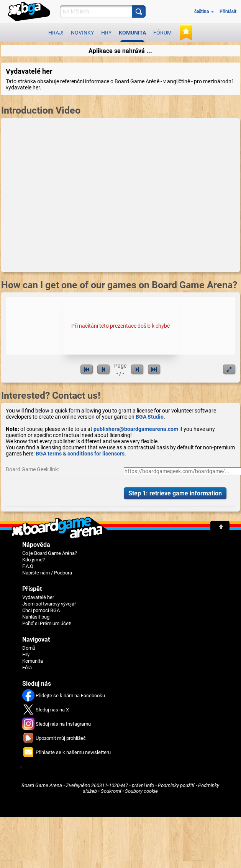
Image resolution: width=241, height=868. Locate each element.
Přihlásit (228, 12)
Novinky (82, 33)
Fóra (27, 668)
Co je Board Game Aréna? (50, 553)
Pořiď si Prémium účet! (47, 623)
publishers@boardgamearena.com (136, 429)
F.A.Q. (28, 566)
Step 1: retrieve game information (175, 493)
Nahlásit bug (36, 617)
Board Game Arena (42, 785)
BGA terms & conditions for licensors (80, 454)
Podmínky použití (176, 785)
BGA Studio (150, 417)
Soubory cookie (141, 791)
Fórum (162, 33)
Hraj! (56, 33)
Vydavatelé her (38, 597)
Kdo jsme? (34, 560)
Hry (106, 33)
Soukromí (111, 791)
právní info (143, 785)
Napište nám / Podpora (47, 573)
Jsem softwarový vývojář (49, 604)
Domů (29, 648)
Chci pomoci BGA (41, 610)
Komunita (132, 36)
